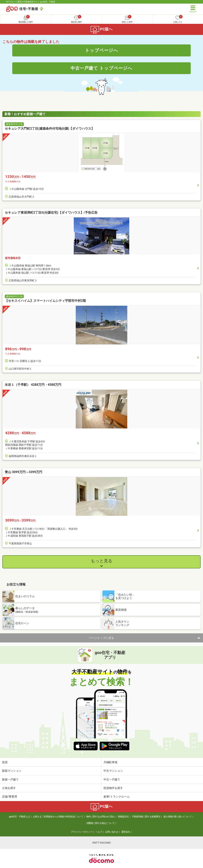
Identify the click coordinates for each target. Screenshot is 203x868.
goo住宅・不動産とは (19, 817)
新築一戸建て (10, 779)
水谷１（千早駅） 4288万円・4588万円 (33, 385)
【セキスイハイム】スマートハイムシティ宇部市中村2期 (45, 301)
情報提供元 (123, 817)
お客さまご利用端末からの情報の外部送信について (58, 817)
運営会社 (126, 832)
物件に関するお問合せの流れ (100, 817)
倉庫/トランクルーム (117, 797)
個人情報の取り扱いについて (178, 817)
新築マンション (12, 771)
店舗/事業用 (10, 797)
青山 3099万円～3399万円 (23, 472)
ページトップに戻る (101, 638)
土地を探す (9, 788)
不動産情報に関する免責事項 (146, 817)
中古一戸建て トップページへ (102, 68)
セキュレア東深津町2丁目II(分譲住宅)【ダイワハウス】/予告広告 (51, 213)
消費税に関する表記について (100, 823)
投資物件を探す (113, 788)
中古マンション (113, 771)
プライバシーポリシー (81, 832)
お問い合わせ (112, 832)
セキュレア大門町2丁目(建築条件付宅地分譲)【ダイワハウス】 (50, 129)
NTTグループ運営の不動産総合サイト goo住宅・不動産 (31, 2)
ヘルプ (99, 832)
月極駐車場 (110, 762)
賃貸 (5, 762)
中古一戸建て (112, 779)
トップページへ (102, 50)
